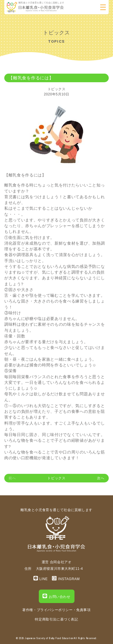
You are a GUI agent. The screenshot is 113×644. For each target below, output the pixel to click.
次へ (101, 478)
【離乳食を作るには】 (31, 78)
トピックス (57, 89)
